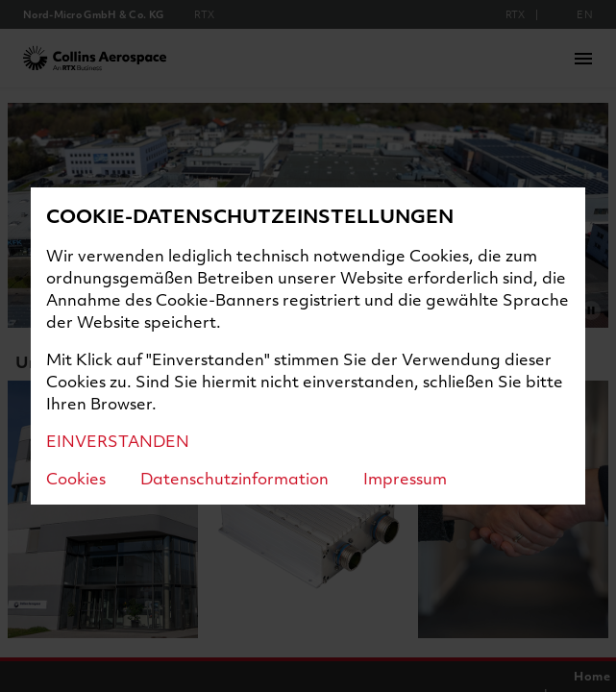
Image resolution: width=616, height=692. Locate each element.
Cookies (76, 478)
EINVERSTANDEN (118, 441)
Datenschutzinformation (234, 478)
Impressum (405, 478)
